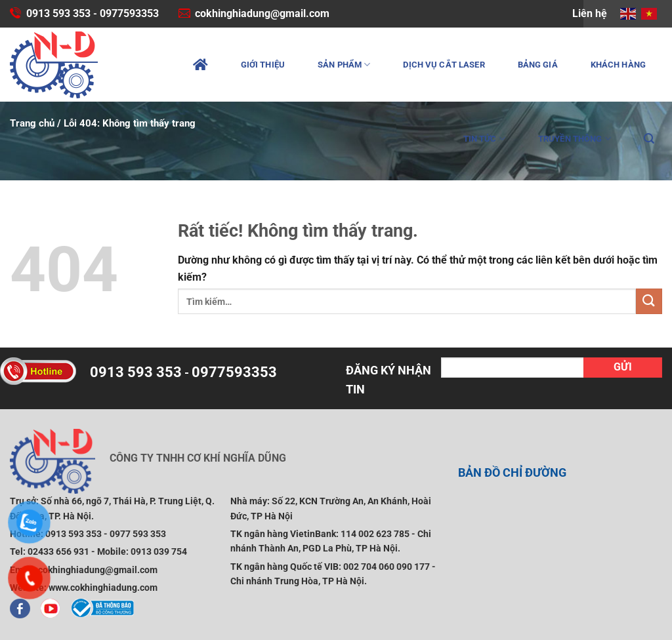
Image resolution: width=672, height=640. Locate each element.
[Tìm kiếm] (649, 139)
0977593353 (129, 13)
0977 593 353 (138, 534)
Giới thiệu (263, 65)
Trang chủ (32, 123)
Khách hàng (618, 65)
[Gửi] (649, 301)
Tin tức (484, 139)
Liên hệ (590, 13)
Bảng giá (538, 65)
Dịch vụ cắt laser (444, 65)
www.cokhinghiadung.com (103, 588)
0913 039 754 (159, 551)
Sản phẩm (344, 65)
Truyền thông (575, 139)
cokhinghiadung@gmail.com (262, 13)
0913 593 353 (58, 13)
